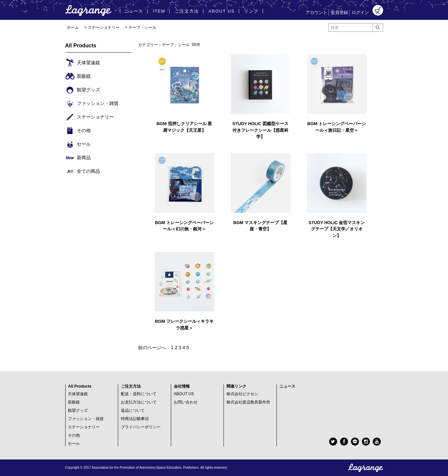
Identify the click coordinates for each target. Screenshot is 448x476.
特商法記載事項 (135, 419)
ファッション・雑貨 (86, 419)
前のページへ (152, 348)
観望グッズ (78, 410)
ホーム (73, 27)
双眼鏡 (74, 402)
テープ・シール (142, 27)
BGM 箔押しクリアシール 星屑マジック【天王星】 (184, 127)
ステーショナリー (104, 27)
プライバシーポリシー (141, 427)
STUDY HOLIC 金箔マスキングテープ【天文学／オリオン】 (337, 229)
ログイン (360, 12)
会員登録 (339, 12)
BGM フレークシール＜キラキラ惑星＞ (184, 325)
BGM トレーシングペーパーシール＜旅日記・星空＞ (337, 127)
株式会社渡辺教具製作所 (248, 402)
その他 (74, 435)
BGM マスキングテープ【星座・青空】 (261, 226)
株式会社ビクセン (242, 394)
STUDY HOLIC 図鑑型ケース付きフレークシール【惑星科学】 (261, 130)
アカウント (316, 12)
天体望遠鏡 (78, 394)
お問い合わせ (186, 402)
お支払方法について (139, 402)
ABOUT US (184, 394)
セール (74, 444)
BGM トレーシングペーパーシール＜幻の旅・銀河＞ (184, 226)
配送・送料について (139, 394)
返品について (133, 410)
